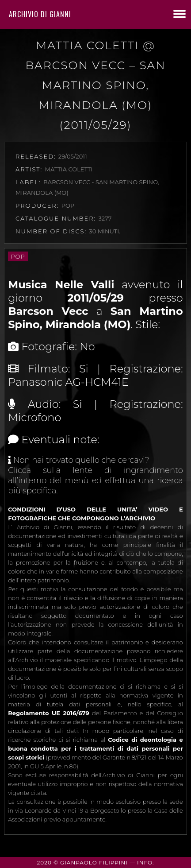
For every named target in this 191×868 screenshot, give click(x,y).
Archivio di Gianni (40, 14)
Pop (18, 256)
